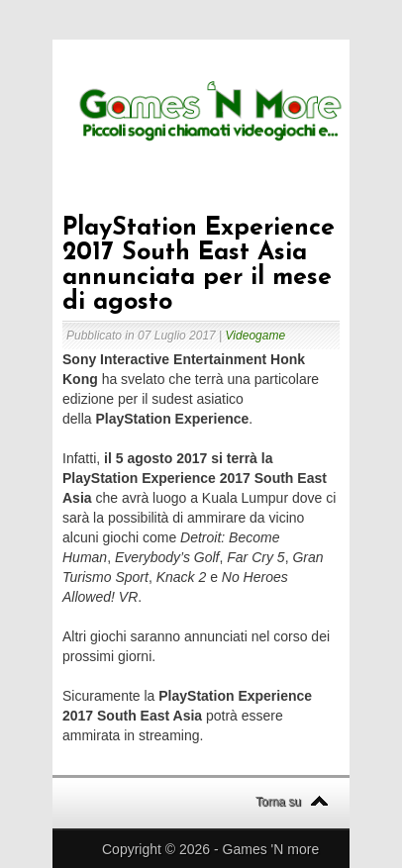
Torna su (278, 802)
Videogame (256, 336)
